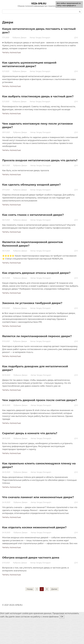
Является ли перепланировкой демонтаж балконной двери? (40, 251)
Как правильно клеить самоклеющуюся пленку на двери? (38, 483)
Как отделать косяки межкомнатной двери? (35, 551)
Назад (29, 614)
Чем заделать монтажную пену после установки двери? (36, 129)
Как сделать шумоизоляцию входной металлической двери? (36, 64)
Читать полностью (11, 53)
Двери (24, 38)
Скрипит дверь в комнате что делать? (36, 451)
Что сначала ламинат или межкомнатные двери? (39, 517)
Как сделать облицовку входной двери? (38, 192)
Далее (55, 614)
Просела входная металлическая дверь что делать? (38, 165)
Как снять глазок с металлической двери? (40, 222)
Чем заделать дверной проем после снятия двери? (34, 416)
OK (62, 642)
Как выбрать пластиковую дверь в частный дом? (33, 98)
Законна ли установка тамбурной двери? (39, 314)
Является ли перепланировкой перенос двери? (38, 349)
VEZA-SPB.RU (39, 3)
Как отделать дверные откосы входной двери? (37, 282)
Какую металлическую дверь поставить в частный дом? (39, 30)
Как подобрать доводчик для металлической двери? (28, 382)
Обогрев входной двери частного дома (37, 582)
